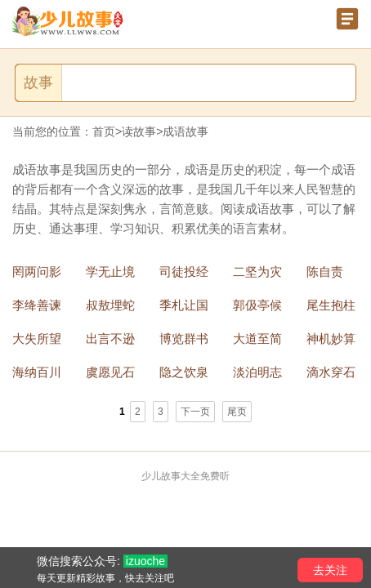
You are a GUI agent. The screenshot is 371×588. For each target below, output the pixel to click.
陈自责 (325, 272)
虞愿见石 (110, 372)
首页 (104, 131)
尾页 (237, 412)
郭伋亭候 (257, 305)
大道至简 (257, 339)
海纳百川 (37, 372)
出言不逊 (110, 339)
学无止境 (110, 272)
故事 (38, 82)
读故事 (139, 131)
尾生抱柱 (331, 305)
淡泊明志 (257, 372)
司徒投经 (184, 272)
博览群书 (184, 339)
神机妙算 (331, 339)
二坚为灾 (257, 272)
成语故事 (185, 131)
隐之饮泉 (184, 372)
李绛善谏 (37, 305)
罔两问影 (37, 272)
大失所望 (37, 339)
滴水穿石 (331, 372)
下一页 (195, 412)
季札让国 (184, 305)
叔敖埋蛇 (110, 305)
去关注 (330, 570)
